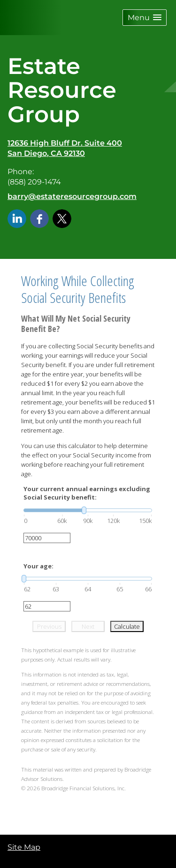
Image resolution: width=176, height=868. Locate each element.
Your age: (38, 566)
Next (88, 626)
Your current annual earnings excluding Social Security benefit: (87, 493)
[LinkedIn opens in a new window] (17, 218)
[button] (145, 18)
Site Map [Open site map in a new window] (24, 847)
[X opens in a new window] (62, 218)
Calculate (127, 626)
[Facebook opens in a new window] (39, 218)
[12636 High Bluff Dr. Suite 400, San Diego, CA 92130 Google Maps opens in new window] (65, 149)
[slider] (88, 510)
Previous (49, 626)
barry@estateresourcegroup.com (72, 196)
